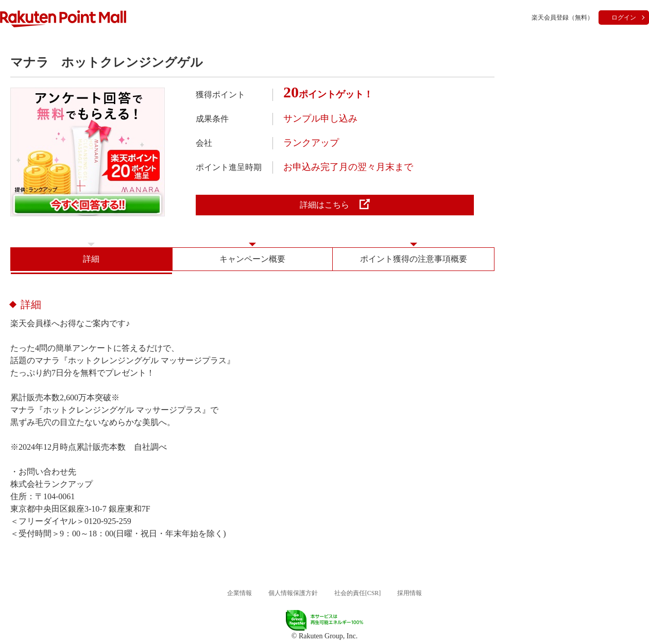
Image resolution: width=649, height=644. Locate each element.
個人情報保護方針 (293, 593)
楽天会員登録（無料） (562, 18)
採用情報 (409, 593)
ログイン (624, 18)
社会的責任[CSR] (358, 593)
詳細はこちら (335, 204)
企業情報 (240, 593)
